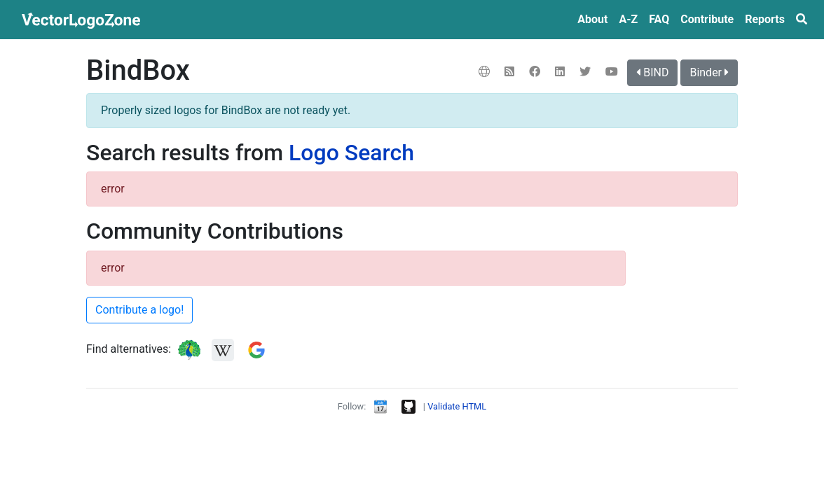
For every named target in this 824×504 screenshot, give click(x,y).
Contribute (707, 19)
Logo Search (351, 153)
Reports (765, 19)
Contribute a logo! (139, 310)
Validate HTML (457, 406)
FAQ (659, 19)
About (592, 19)
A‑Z (628, 19)
